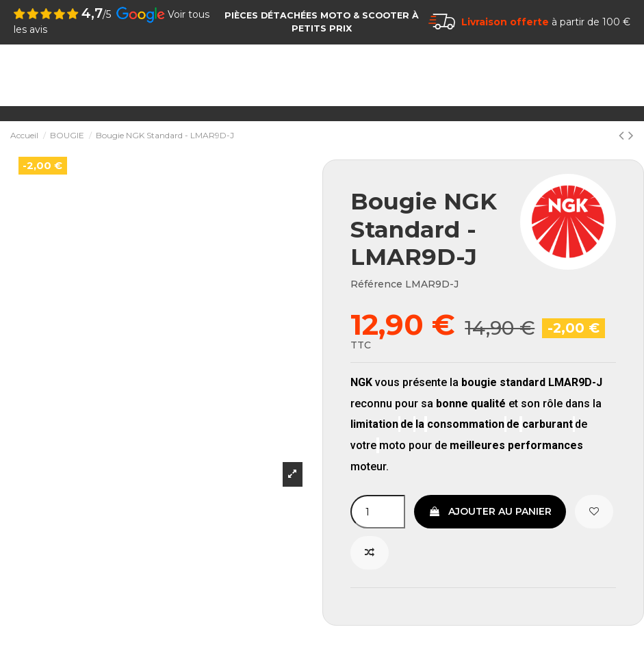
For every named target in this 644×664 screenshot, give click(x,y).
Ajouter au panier (490, 511)
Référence (376, 284)
